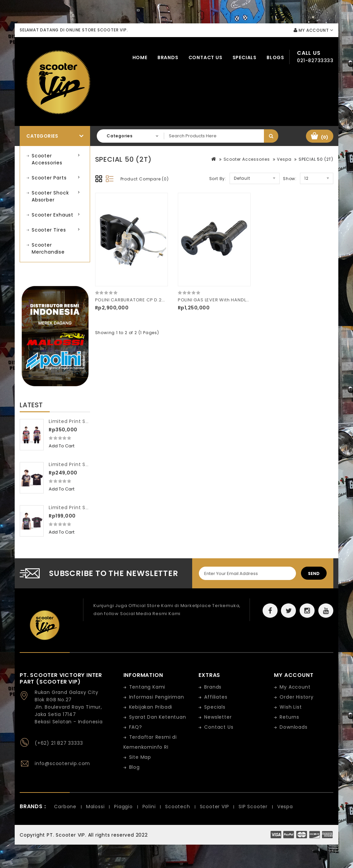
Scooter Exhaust (53, 215)
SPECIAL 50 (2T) (316, 159)
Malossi (95, 807)
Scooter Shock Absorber (50, 196)
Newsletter (218, 717)
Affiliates (216, 697)
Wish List (291, 707)
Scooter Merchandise (48, 248)
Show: (290, 179)
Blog (134, 767)
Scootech (178, 807)
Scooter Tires (49, 230)
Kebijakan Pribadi (151, 707)
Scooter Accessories (47, 159)
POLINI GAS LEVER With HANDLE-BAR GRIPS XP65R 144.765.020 (249, 300)
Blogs (275, 57)
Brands (168, 57)
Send (314, 573)
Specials (245, 57)
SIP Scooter (253, 807)
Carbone (65, 807)
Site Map (140, 757)
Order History (296, 697)
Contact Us (206, 57)
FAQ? (136, 727)
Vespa (284, 159)
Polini (149, 807)
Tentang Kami (147, 687)
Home (140, 57)
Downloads (293, 727)
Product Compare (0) (145, 179)
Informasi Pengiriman (157, 697)
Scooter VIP (215, 807)
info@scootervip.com (62, 763)
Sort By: (218, 179)
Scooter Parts (49, 178)
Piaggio (123, 807)
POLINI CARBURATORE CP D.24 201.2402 (141, 300)
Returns (289, 717)
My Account (295, 687)
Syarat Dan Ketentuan (158, 717)
